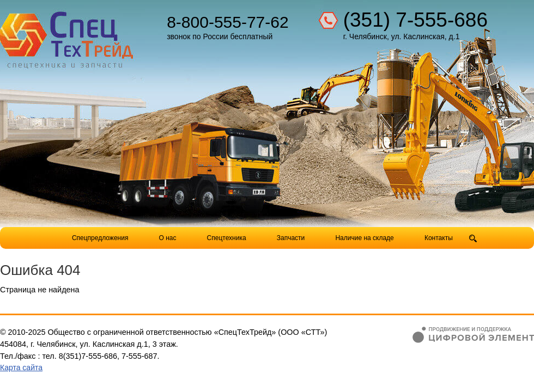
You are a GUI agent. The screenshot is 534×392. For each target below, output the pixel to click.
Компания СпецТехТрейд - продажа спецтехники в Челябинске (66, 36)
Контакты (439, 238)
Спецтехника (227, 238)
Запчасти (292, 238)
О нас (168, 238)
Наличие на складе (364, 238)
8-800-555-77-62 (228, 22)
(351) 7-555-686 (415, 20)
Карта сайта (21, 367)
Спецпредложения (100, 238)
